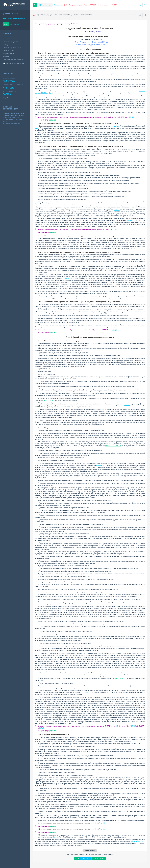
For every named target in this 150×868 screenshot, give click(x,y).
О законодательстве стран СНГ (13, 60)
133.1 (46, 93)
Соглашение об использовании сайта (14, 114)
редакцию (53, 120)
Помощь (6, 45)
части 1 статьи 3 (49, 400)
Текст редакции (45, 5)
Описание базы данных (11, 42)
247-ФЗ (42, 728)
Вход (6, 24)
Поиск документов (9, 39)
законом (117, 210)
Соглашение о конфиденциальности (13, 116)
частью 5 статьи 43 (120, 679)
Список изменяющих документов (90, 39)
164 (50, 93)
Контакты (6, 57)
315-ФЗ (116, 117)
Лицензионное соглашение (11, 118)
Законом (56, 837)
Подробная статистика (11, 98)
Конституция (115, 126)
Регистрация (15, 24)
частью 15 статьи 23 (138, 842)
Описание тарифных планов (12, 48)
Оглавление (58, 5)
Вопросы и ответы (9, 54)
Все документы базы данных (11, 123)
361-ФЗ (131, 117)
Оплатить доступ (9, 51)
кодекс (37, 128)
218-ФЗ (105, 829)
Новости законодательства (13, 63)
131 (39, 93)
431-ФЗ (115, 330)
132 (42, 93)
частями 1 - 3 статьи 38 (113, 446)
